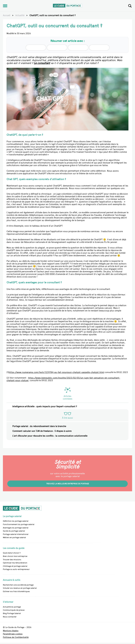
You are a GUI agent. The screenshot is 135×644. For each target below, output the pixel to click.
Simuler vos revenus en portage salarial (20, 588)
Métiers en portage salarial (14, 537)
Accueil (7, 15)
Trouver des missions (12, 560)
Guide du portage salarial (14, 531)
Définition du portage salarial (16, 521)
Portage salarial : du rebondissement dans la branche (39, 426)
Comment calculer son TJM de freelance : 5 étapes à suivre (42, 431)
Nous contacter (10, 617)
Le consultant (42, 63)
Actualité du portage (12, 607)
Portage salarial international (16, 534)
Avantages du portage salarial (16, 528)
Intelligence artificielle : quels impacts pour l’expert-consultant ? (45, 406)
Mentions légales (11, 631)
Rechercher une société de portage (18, 585)
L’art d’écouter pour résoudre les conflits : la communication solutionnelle (50, 436)
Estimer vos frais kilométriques (16, 591)
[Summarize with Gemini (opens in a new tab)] (99, 48)
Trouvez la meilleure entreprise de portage (68, 484)
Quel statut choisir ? (12, 553)
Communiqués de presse (14, 610)
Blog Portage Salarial (12, 613)
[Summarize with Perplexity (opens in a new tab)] (78, 48)
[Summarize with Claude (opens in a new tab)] (36, 48)
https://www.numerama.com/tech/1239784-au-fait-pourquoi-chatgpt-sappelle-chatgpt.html (56, 372)
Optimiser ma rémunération (15, 563)
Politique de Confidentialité (16, 637)
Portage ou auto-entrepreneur (16, 569)
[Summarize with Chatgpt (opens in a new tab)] (57, 48)
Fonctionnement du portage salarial (19, 524)
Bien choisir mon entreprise (15, 556)
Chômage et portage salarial (15, 566)
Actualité (20, 15)
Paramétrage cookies (13, 634)
